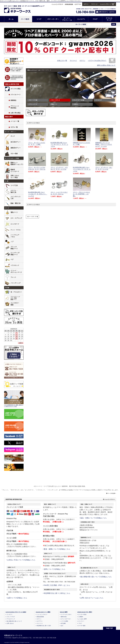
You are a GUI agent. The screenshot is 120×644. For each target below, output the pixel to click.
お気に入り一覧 (62, 61)
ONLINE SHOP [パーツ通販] (43, 612)
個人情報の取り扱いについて (14, 621)
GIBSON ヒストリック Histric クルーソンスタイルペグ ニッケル (104, 144)
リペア (39, 19)
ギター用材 (14, 154)
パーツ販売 (25, 19)
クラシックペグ (33, 104)
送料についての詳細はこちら (55, 569)
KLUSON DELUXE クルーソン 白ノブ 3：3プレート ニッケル (38, 194)
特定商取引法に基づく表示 (44, 626)
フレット (13, 277)
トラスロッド (15, 265)
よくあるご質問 (82, 619)
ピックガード (15, 224)
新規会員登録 (40, 617)
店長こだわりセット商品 (15, 177)
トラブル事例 (64, 621)
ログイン (82, 61)
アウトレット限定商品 (15, 107)
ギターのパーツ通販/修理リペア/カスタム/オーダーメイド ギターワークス (20, 9)
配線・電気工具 (16, 203)
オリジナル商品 (16, 89)
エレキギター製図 (15, 304)
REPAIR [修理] (64, 612)
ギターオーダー (53, 19)
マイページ (73, 61)
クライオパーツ (16, 95)
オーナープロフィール (67, 19)
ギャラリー (81, 621)
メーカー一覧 (15, 121)
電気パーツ (14, 212)
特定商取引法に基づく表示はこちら (57, 593)
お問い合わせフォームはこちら (92, 598)
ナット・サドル (16, 230)
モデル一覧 (14, 127)
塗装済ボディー (16, 148)
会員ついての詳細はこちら (17, 598)
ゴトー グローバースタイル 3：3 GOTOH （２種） (81, 194)
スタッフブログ (11, 617)
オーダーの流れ (82, 614)
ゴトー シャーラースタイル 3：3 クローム (59, 193)
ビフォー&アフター (66, 619)
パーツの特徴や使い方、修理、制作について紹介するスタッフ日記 (14, 406)
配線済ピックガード (15, 171)
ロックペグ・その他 (79, 100)
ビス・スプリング (16, 218)
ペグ (12, 259)
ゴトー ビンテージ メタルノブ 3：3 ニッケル (59, 168)
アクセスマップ (109, 19)
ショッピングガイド (42, 614)
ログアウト (40, 621)
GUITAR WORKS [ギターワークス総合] (16, 612)
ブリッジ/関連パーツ (14, 248)
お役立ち (76, 104)
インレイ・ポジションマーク (16, 271)
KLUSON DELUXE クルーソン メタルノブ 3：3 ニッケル (82, 169)
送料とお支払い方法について (106, 65)
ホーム (11, 19)
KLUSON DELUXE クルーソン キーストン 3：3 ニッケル (59, 144)
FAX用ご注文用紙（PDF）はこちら (57, 585)
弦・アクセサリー (16, 292)
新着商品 (13, 100)
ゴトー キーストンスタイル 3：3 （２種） (37, 144)
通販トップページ (32, 70)
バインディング (16, 283)
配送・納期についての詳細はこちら (57, 549)
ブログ (95, 19)
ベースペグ (99, 100)
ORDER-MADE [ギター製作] (85, 612)
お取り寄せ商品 (16, 113)
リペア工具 (14, 185)
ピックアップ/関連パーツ (15, 254)
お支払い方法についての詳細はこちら (21, 560)
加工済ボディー (16, 142)
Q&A (62, 626)
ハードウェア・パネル (16, 236)
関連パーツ (54, 104)
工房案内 (81, 617)
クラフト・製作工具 (14, 192)
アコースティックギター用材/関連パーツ (15, 298)
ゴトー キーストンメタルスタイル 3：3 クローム (37, 168)
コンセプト (81, 19)
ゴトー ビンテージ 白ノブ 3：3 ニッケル (104, 168)
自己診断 (63, 623)
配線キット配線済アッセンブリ (17, 164)
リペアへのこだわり (66, 614)
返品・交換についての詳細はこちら (94, 518)
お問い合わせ (10, 623)
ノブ (12, 242)
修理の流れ (64, 617)
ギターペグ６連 (33, 100)
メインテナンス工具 (16, 198)
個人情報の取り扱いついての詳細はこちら (96, 577)
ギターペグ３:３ (56, 100)
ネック (13, 136)
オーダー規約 (82, 626)
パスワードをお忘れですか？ (97, 61)
